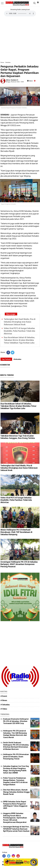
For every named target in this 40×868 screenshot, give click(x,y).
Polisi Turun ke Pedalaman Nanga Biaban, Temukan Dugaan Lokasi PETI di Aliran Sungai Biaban (15, 781)
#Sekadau (17, 359)
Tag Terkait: (6, 359)
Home (2, 62)
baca (30, 81)
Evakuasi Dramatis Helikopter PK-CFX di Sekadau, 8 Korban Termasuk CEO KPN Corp (16, 721)
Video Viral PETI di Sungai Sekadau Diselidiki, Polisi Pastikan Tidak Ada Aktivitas (19, 331)
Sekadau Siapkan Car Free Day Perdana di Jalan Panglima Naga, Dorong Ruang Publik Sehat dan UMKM (16, 769)
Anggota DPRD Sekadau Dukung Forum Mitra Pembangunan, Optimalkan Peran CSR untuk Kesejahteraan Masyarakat (15, 818)
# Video (4, 709)
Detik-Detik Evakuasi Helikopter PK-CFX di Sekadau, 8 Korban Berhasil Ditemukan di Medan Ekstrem (16, 746)
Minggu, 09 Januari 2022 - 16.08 (15, 82)
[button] (38, 1)
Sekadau (8, 62)
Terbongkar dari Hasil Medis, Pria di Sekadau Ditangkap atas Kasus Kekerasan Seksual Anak (20, 322)
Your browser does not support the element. (20, 14)
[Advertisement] (20, 39)
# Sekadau (5, 705)
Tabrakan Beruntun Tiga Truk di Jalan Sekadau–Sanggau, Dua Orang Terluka (18, 437)
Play (34, 862)
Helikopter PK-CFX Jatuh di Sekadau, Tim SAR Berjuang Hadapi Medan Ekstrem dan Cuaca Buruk (15, 734)
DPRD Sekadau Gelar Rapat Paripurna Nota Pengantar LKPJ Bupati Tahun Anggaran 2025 (15, 805)
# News (4, 700)
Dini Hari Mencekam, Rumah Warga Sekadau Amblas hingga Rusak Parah (16, 792)
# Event (4, 696)
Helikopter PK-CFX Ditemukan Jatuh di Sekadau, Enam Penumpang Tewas (16, 757)
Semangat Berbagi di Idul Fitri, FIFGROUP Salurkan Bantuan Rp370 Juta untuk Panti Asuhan (16, 829)
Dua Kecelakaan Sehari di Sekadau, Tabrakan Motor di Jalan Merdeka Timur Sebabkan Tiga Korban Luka (19, 340)
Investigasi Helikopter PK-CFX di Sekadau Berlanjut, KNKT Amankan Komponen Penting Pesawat (19, 564)
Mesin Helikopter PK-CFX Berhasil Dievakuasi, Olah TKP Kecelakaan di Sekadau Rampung (16, 532)
